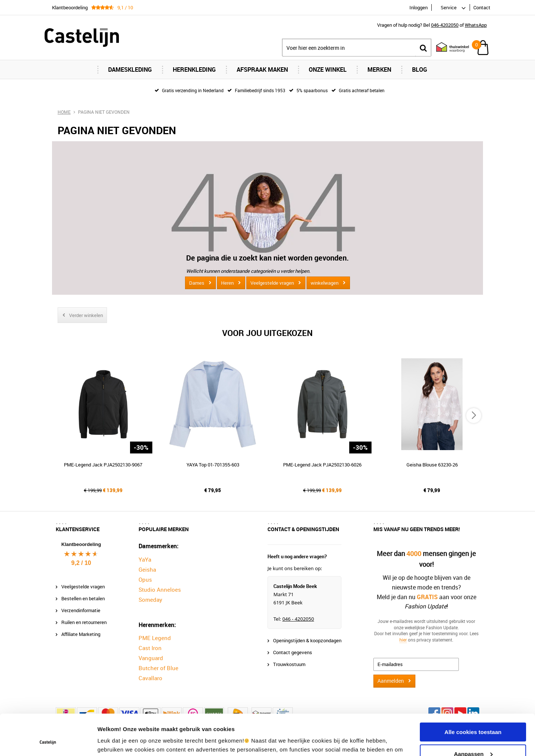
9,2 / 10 (81, 563)
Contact (482, 7)
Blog (420, 70)
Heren (227, 283)
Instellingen (113, 741)
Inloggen (419, 7)
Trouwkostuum (289, 664)
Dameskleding (130, 70)
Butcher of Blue (158, 668)
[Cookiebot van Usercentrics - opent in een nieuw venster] (48, 742)
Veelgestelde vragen (272, 283)
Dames (197, 283)
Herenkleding (194, 70)
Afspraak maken (262, 70)
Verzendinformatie (81, 610)
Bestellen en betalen (83, 598)
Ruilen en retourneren (84, 622)
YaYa (145, 559)
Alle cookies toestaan (473, 694)
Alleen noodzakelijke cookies (473, 737)
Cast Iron (150, 648)
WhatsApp (476, 25)
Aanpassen (473, 715)
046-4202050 (445, 25)
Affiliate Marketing (81, 634)
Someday (150, 600)
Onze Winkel (328, 70)
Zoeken (423, 48)
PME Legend (155, 638)
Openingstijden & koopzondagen (307, 640)
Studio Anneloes (160, 589)
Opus (145, 579)
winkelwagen (325, 283)
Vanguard (151, 658)
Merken (379, 70)
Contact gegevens (293, 652)
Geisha (147, 569)
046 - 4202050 (298, 619)
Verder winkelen (86, 315)
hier (403, 640)
